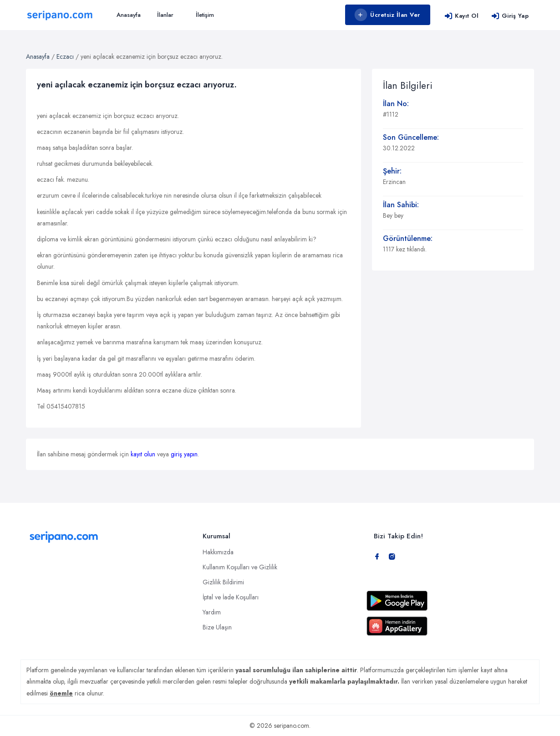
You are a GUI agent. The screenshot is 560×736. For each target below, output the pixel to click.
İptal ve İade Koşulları (231, 597)
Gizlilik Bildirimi (223, 582)
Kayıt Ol (461, 16)
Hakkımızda (218, 552)
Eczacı (65, 56)
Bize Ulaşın (217, 627)
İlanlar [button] (165, 15)
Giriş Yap (510, 16)
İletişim (205, 15)
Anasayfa (129, 15)
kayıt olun (143, 454)
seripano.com (292, 726)
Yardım (212, 612)
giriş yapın (184, 454)
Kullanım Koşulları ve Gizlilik (240, 567)
